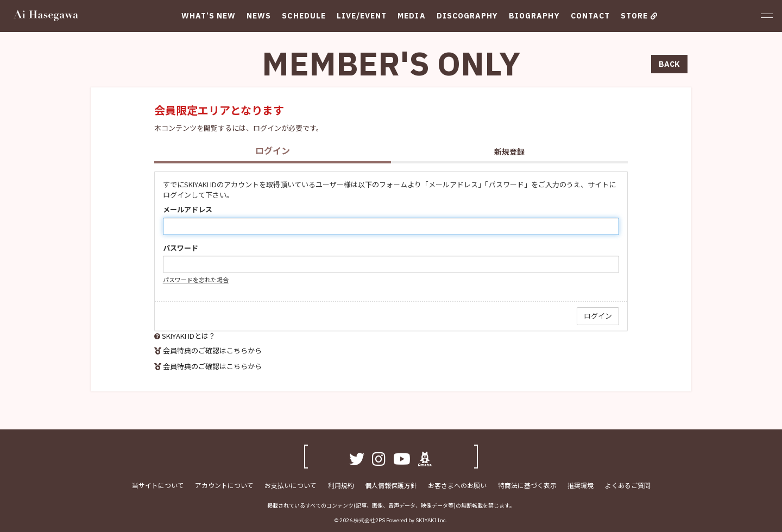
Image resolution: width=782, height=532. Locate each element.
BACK (669, 64)
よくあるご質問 (627, 484)
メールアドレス (188, 210)
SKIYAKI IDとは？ (189, 336)
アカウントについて (225, 484)
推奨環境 (580, 484)
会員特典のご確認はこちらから (212, 350)
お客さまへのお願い (457, 484)
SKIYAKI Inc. (431, 520)
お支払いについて (291, 484)
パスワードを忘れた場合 (196, 280)
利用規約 (341, 484)
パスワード (181, 248)
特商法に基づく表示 (527, 484)
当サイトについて (159, 484)
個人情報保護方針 (391, 484)
